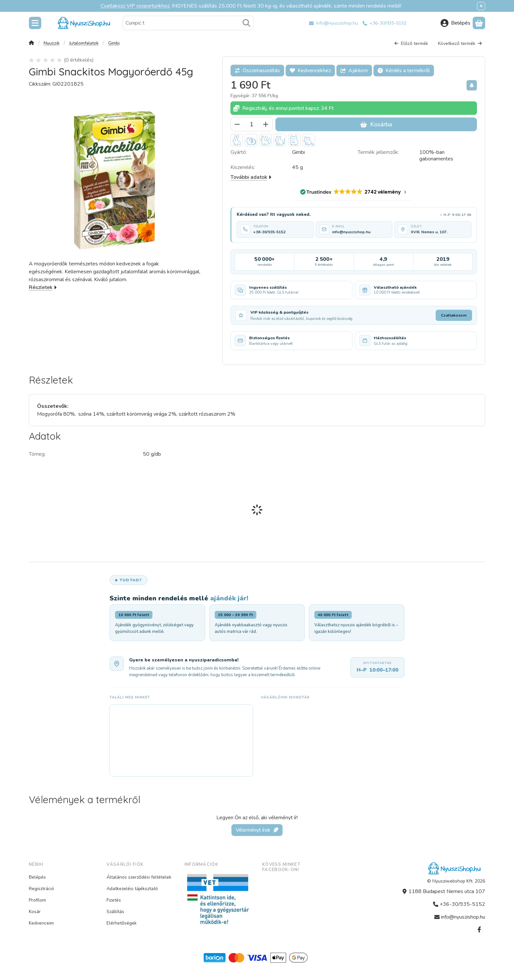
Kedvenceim (41, 923)
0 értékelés (79, 60)
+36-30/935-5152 (388, 23)
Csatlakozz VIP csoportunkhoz (135, 6)
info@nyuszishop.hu (337, 23)
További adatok (251, 177)
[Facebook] (479, 929)
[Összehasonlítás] (257, 71)
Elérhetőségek (122, 923)
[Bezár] (481, 6)
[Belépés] (455, 23)
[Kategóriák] (35, 23)
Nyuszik (52, 43)
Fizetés (114, 900)
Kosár (35, 912)
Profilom (37, 900)
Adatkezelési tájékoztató (132, 889)
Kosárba (376, 124)
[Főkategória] (31, 43)
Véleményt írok (257, 830)
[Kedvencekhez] (310, 71)
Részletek (43, 287)
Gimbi (114, 43)
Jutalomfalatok (84, 43)
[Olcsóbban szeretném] (472, 85)
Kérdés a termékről (404, 71)
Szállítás (115, 912)
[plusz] (266, 124)
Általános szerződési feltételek (139, 877)
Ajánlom (354, 71)
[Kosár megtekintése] (479, 23)
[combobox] (188, 23)
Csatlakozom (454, 315)
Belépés (37, 877)
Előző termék (411, 43)
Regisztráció (41, 889)
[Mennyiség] (252, 124)
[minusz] (237, 124)
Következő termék (460, 43)
